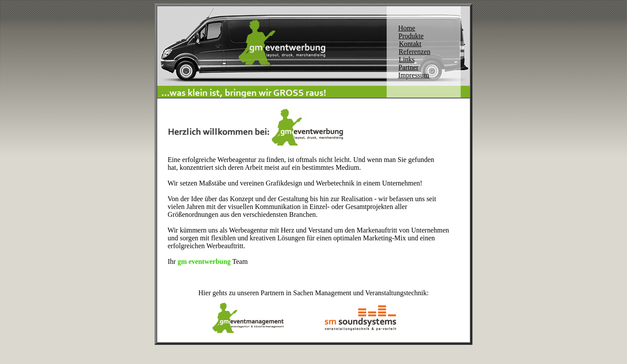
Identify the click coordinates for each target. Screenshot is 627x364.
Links (407, 59)
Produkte (411, 36)
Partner (408, 67)
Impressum (413, 75)
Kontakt (410, 44)
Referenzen (415, 52)
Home (406, 28)
